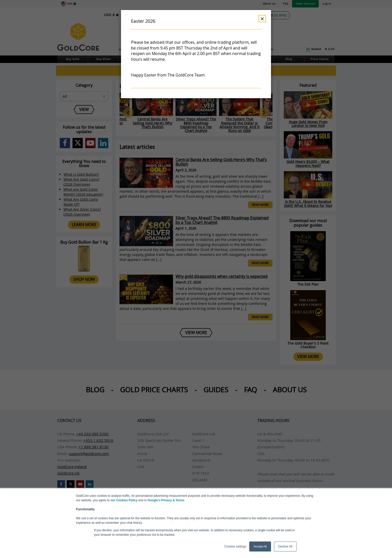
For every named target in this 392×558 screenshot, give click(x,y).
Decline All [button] (285, 547)
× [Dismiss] (262, 19)
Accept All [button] (260, 547)
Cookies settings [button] (235, 547)
